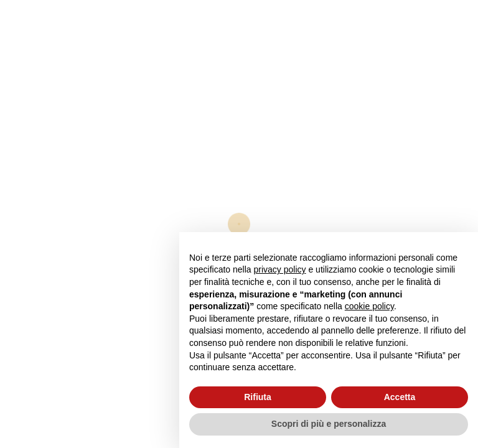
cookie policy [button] (369, 306)
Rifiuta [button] (258, 397)
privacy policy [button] (280, 269)
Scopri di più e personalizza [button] (329, 424)
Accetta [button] (400, 397)
